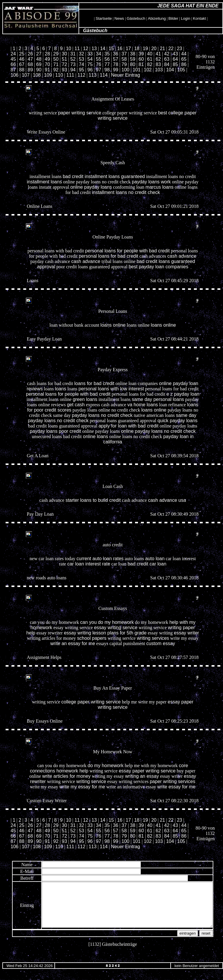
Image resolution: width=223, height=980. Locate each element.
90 (39, 70)
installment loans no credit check (126, 192)
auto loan (155, 559)
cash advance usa (167, 500)
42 (167, 54)
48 (39, 59)
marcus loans (160, 187)
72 (64, 64)
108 (37, 75)
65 (184, 59)
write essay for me (177, 787)
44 (184, 54)
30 (64, 54)
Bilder (173, 18)
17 (128, 48)
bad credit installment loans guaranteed (104, 176)
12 (86, 48)
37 (124, 54)
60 (141, 59)
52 (73, 59)
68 (30, 64)
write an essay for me (73, 643)
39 (141, 54)
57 (116, 59)
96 (90, 70)
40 (150, 54)
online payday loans (91, 187)
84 (167, 64)
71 (56, 64)
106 (15, 75)
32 (81, 54)
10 (69, 48)
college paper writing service (91, 702)
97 (99, 70)
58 (124, 59)
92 (56, 70)
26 (30, 54)
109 (48, 75)
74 (81, 64)
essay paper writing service (147, 771)
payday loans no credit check (102, 415)
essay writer (186, 633)
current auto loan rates (100, 559)
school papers (92, 638)
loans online (113, 325)
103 (159, 70)
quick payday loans (177, 421)
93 (64, 70)
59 (133, 59)
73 (73, 64)
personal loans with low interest (111, 389)
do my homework (106, 766)
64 (175, 59)
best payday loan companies (158, 267)
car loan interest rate (89, 564)
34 (99, 54)
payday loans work (151, 182)
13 (94, 48)
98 (107, 70)
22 (171, 48)
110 (59, 75)
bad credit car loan (147, 564)
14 (103, 48)
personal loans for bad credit (109, 256)
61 (150, 59)
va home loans (143, 405)
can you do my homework (107, 622)
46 (22, 59)
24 (13, 54)
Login (186, 18)
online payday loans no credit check (158, 431)
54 (90, 59)
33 (90, 54)
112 (81, 75)
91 (47, 70)
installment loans (44, 182)
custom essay (161, 643)
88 (22, 70)
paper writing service (80, 113)
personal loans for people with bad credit (127, 251)
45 (13, 59)
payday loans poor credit (55, 431)
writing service (91, 781)
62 (158, 59)
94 (73, 70)
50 (56, 59)
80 (133, 64)
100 (125, 70)
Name (16, 865)
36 (116, 54)
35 (107, 54)
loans (61, 389)
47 (30, 59)
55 (99, 59)
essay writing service (116, 628)
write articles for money (66, 776)
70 (47, 64)
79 (124, 64)
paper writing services (173, 781)
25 (22, 54)
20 (154, 48)
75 (90, 64)
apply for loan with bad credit (129, 426)
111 (70, 75)
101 (137, 70)
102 (148, 70)
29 (56, 54)
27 (39, 54)
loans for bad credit (94, 383)
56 (107, 59)
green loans (85, 399)
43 (175, 54)
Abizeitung (157, 18)
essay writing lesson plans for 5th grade (105, 633)
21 (162, 48)
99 (116, 70)
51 (64, 59)
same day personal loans (158, 399)
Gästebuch (136, 18)
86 (184, 64)
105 (181, 70)
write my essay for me (82, 787)
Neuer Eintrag (125, 75)
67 (22, 64)
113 (93, 75)
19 (145, 48)
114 (104, 75)
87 (13, 70)
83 (158, 64)
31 (73, 54)
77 (107, 64)
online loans (95, 436)
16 (120, 48)
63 (167, 59)
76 (99, 64)
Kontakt (199, 18)
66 (13, 64)
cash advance (182, 256)
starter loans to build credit (93, 500)
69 (39, 64)
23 (179, 48)
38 (133, 54)
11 (77, 48)
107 (26, 75)
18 (137, 48)
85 (175, 64)
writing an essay (142, 776)
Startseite (104, 18)
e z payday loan (183, 394)
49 (47, 59)
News (119, 18)
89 (30, 70)
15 (111, 48)
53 (81, 59)
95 (81, 70)
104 (170, 70)
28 (47, 54)
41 (158, 54)
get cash (76, 405)
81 (141, 64)
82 (150, 64)
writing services (153, 638)
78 (116, 64)
